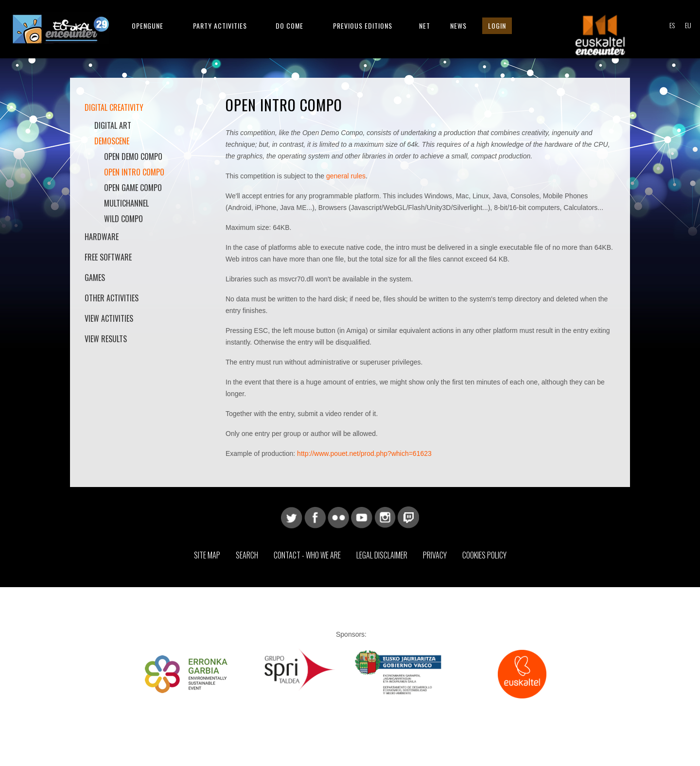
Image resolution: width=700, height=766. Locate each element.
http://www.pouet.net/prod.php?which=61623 (364, 453)
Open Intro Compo (134, 172)
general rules (346, 176)
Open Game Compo (133, 188)
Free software (108, 257)
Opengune (148, 26)
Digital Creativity (114, 107)
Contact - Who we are (307, 555)
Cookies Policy (484, 555)
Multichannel (126, 203)
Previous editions (363, 26)
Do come (289, 26)
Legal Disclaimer (382, 555)
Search (247, 555)
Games (95, 278)
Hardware (102, 237)
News (458, 26)
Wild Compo (123, 219)
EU (688, 25)
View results (106, 339)
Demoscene (112, 141)
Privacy (435, 555)
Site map (207, 555)
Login (497, 26)
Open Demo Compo (133, 157)
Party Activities (220, 26)
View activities (109, 318)
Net (425, 26)
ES (672, 25)
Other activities (112, 298)
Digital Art (113, 125)
